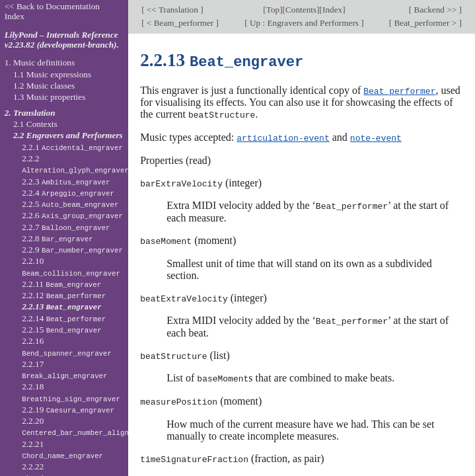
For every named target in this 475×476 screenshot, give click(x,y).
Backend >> (435, 10)
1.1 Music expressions (52, 74)
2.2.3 (66, 181)
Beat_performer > (425, 23)
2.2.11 (61, 284)
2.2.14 (64, 318)
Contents (301, 10)
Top (273, 10)
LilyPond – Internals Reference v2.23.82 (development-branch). (62, 40)
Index (332, 10)
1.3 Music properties (49, 97)
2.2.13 (62, 306)
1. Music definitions (40, 62)
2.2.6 (72, 215)
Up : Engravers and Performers (305, 23)
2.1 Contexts (35, 124)
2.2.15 (62, 330)
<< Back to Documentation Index (52, 11)
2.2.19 (68, 410)
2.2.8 (57, 238)
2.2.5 (70, 204)
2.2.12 (64, 295)
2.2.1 (72, 147)
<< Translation (173, 10)
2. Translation (30, 113)
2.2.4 (68, 193)
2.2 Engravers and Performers (68, 135)
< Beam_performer (180, 23)
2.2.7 (66, 227)
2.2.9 (72, 250)
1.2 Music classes (44, 86)
